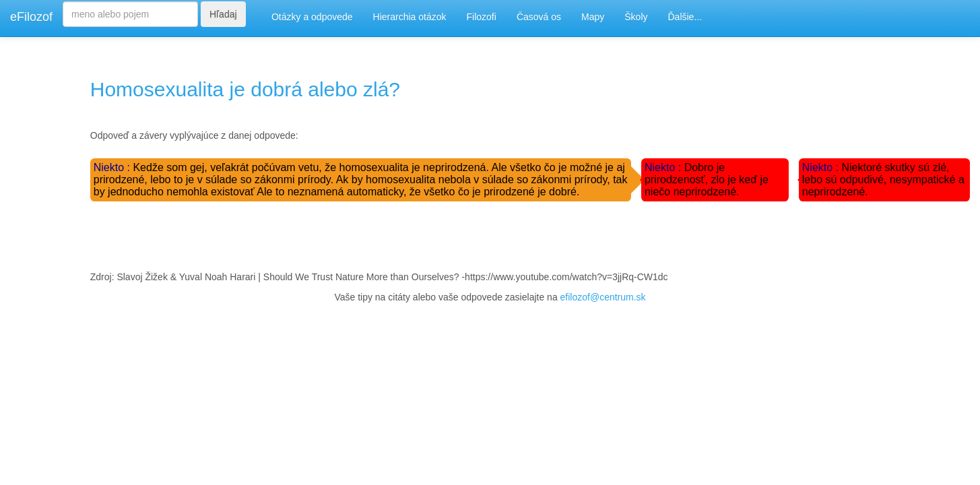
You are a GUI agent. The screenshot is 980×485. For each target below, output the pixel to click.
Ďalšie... (685, 17)
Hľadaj (223, 14)
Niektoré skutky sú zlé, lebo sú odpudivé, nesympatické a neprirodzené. (883, 180)
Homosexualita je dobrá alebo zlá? (245, 89)
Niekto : (113, 167)
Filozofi (482, 17)
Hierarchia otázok (410, 17)
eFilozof (31, 17)
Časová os (539, 17)
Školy (636, 17)
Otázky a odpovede (312, 17)
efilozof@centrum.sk (603, 297)
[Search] (130, 14)
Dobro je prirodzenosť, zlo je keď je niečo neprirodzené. (707, 180)
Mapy (593, 17)
